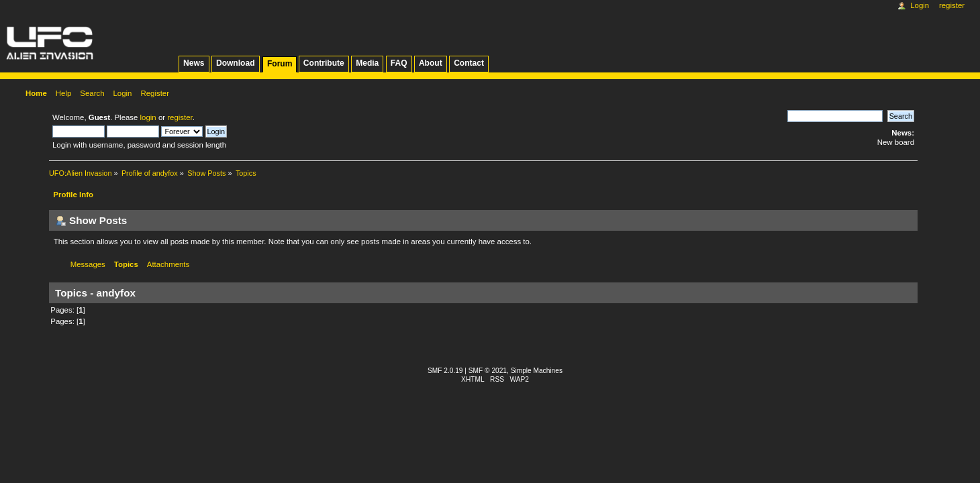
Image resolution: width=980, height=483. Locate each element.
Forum (280, 64)
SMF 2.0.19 (445, 371)
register (180, 117)
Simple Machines (537, 371)
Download (236, 63)
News (194, 63)
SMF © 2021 (488, 371)
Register (952, 5)
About (431, 63)
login (148, 117)
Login (920, 5)
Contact (469, 63)
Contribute (324, 63)
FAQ (399, 63)
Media (367, 63)
